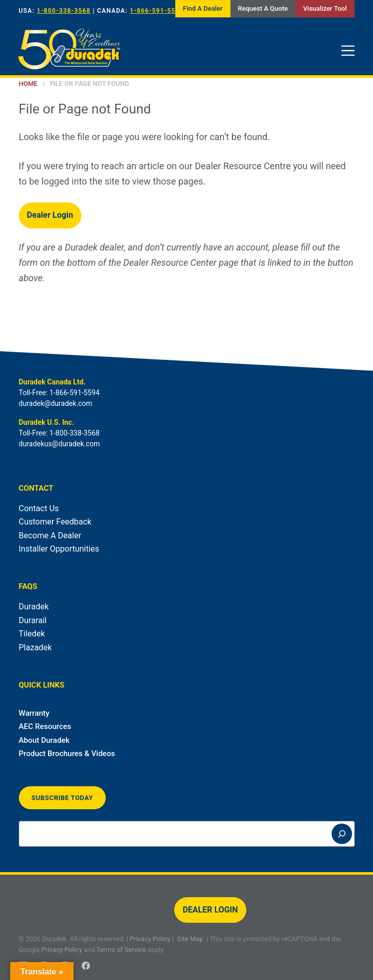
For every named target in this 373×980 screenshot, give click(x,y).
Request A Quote (263, 8)
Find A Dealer (203, 8)
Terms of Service (121, 950)
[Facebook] (86, 966)
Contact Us (39, 508)
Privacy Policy (150, 939)
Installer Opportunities (59, 549)
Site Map (190, 939)
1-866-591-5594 (157, 11)
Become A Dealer (50, 535)
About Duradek (44, 740)
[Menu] (348, 51)
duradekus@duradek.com (60, 444)
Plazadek (36, 647)
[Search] (342, 834)
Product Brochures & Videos (67, 754)
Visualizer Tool (325, 8)
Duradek (34, 607)
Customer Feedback (55, 522)
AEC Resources (45, 726)
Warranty (34, 713)
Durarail (33, 620)
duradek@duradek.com (56, 403)
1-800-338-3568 (64, 11)
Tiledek (32, 634)
